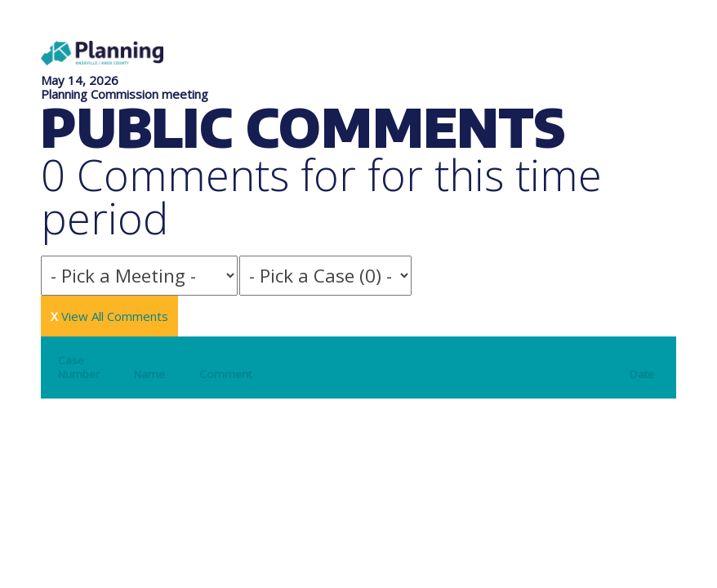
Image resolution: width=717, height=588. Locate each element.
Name (149, 374)
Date (642, 374)
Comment (225, 374)
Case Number (79, 367)
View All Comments (109, 316)
